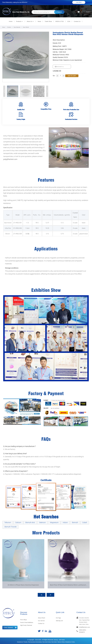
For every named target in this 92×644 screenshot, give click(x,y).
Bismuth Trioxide (11, 527)
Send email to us (60, 67)
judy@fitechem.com (10, 159)
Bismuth (75, 522)
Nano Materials (17, 27)
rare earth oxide (47, 642)
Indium (65, 522)
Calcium (18, 522)
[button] (47, 91)
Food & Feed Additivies (27, 622)
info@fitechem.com (84, 627)
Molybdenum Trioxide (22, 642)
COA (69, 21)
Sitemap (56, 640)
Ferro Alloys (23, 620)
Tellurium (8, 522)
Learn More (79, 2)
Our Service (41, 621)
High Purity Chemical (26, 625)
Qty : (54, 76)
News (39, 21)
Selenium (42, 522)
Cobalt (85, 522)
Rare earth (54, 642)
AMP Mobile (62, 640)
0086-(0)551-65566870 (83, 631)
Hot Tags (58, 618)
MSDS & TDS (60, 21)
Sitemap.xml (59, 621)
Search (60, 12)
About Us (30, 21)
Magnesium (54, 522)
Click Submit (8, 628)
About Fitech (42, 618)
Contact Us (77, 21)
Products (20, 21)
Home (11, 21)
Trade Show (48, 21)
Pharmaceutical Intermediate (35, 642)
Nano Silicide (26, 27)
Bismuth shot (30, 522)
